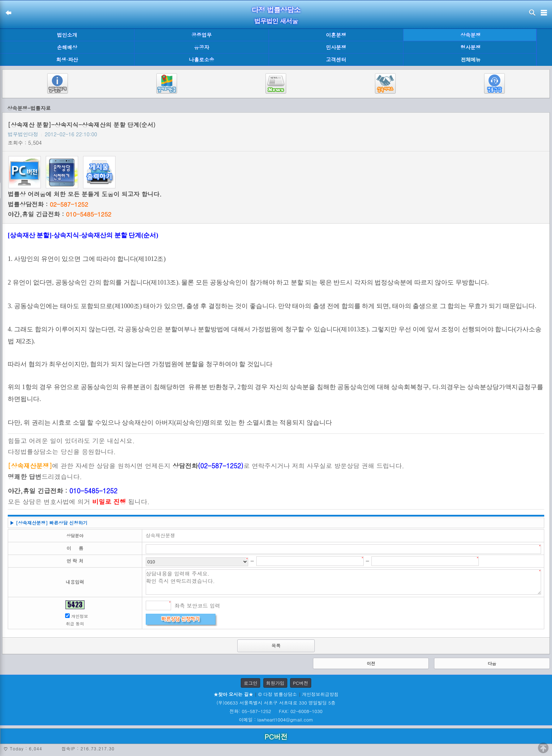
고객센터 (336, 60)
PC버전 (301, 683)
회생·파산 (67, 60)
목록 (276, 646)
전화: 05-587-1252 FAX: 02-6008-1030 (276, 711)
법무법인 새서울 (276, 21)
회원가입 (275, 683)
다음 (492, 663)
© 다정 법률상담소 (277, 694)
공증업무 (202, 35)
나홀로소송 (202, 60)
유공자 (202, 47)
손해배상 (67, 47)
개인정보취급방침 (320, 694)
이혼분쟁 (336, 35)
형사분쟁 (471, 47)
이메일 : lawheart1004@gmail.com (276, 720)
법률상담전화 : (48, 204)
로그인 (250, 683)
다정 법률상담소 (276, 10)
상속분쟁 (471, 35)
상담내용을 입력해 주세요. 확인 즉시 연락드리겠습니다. (344, 582)
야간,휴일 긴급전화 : (59, 214)
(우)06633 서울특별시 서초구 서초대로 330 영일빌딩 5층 (276, 703)
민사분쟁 (336, 47)
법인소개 (67, 35)
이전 (371, 663)
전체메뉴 (471, 60)
